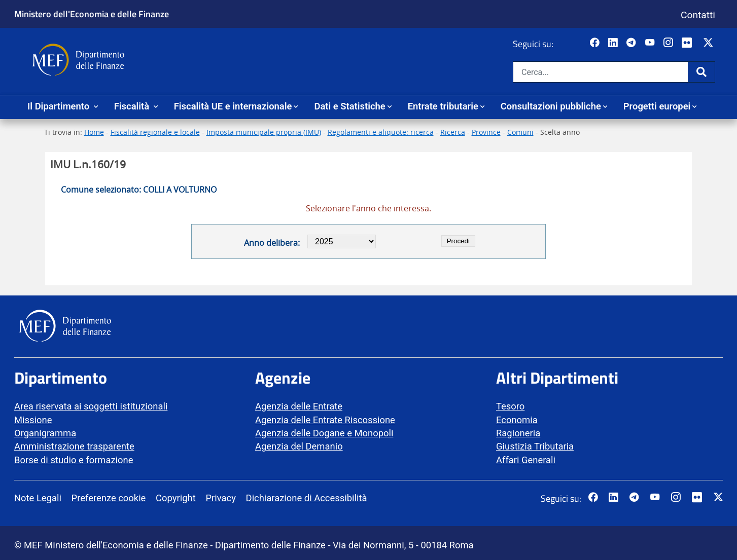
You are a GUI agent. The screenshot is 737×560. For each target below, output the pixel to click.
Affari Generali (526, 460)
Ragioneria (518, 433)
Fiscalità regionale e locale (155, 132)
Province (486, 132)
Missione (33, 420)
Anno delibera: (272, 243)
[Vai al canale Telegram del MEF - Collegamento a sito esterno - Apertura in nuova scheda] (632, 43)
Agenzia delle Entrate (299, 406)
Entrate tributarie (443, 106)
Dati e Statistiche (349, 106)
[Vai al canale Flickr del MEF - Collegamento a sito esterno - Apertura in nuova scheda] (689, 43)
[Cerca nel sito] (601, 72)
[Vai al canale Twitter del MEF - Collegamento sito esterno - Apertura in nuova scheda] (709, 43)
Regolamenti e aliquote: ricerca (381, 132)
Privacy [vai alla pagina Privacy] (220, 498)
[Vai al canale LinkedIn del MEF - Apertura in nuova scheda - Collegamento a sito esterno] (614, 43)
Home (94, 132)
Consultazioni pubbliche (551, 106)
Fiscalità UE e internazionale (233, 106)
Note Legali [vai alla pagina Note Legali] (38, 498)
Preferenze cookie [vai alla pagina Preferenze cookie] (109, 498)
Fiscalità (133, 106)
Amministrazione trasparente (74, 446)
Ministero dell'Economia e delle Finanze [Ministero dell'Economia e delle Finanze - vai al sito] (92, 14)
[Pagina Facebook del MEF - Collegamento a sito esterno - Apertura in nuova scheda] (596, 43)
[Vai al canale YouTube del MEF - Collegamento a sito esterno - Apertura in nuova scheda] (651, 43)
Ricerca (453, 132)
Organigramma (45, 433)
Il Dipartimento (60, 106)
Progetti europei (657, 106)
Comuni (520, 132)
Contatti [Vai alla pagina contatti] (698, 15)
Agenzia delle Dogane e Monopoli (324, 433)
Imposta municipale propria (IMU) (264, 132)
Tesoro (510, 406)
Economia (517, 420)
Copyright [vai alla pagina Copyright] (176, 498)
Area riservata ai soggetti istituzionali (91, 406)
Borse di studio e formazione (74, 460)
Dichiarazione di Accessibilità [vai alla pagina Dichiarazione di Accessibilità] (307, 498)
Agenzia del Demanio (299, 446)
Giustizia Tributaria (535, 446)
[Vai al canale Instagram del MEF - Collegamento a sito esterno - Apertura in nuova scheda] (669, 43)
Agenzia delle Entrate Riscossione (325, 420)
